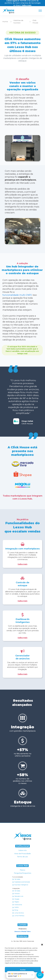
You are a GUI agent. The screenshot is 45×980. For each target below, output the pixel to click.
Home (5, 22)
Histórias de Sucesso (18, 22)
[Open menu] (40, 11)
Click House (35, 22)
